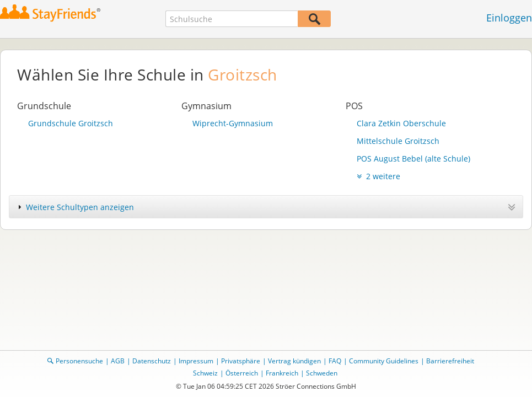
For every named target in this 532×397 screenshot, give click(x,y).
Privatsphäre (241, 361)
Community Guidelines (384, 361)
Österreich (242, 373)
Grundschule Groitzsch (71, 123)
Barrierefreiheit (450, 361)
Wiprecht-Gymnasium (233, 123)
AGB (118, 361)
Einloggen (509, 18)
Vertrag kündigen (294, 361)
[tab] (266, 207)
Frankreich (282, 373)
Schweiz (205, 373)
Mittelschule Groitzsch (398, 141)
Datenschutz (152, 361)
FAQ (335, 361)
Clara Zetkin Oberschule (401, 123)
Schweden (322, 373)
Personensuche (79, 361)
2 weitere (378, 176)
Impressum (196, 361)
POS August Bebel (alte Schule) (413, 159)
